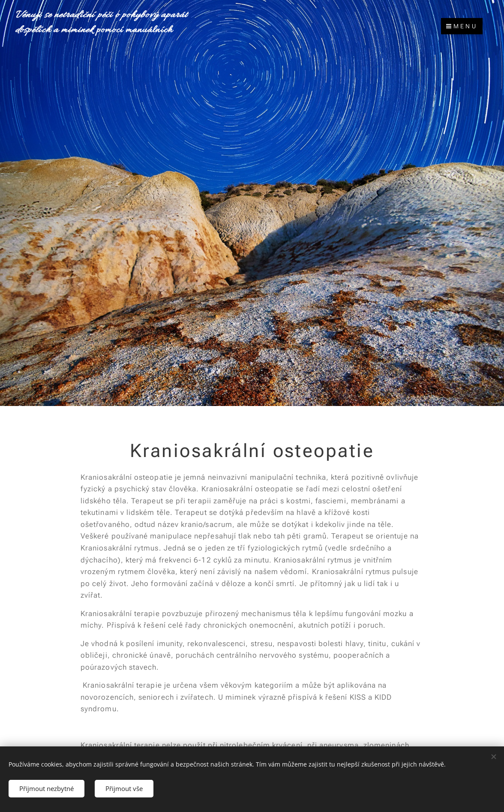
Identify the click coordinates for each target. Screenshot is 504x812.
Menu (462, 26)
